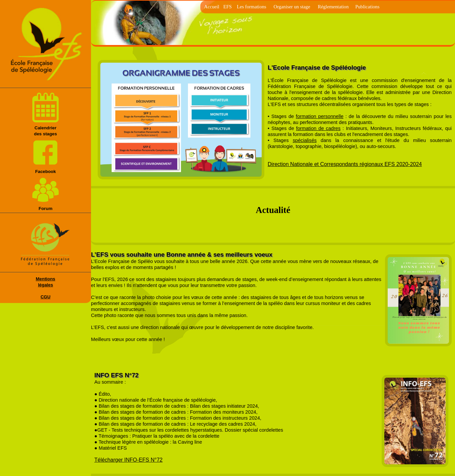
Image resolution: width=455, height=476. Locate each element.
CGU (46, 297)
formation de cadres (318, 128)
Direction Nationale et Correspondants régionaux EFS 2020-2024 (345, 164)
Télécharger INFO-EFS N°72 (128, 460)
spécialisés (305, 140)
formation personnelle (320, 116)
